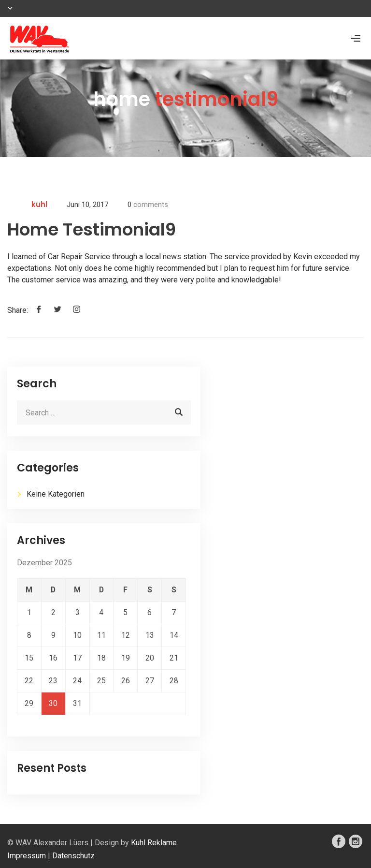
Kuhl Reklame (154, 843)
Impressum (27, 856)
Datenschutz (73, 856)
